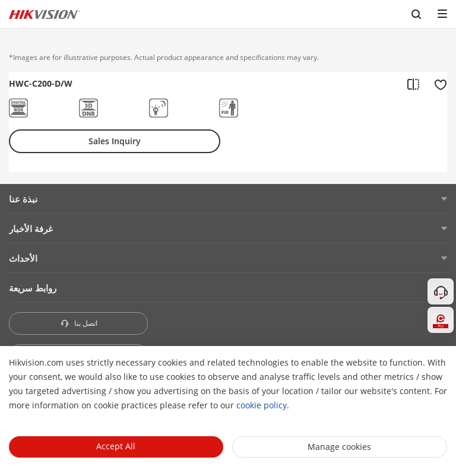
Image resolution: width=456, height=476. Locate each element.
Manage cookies (339, 447)
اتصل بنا (79, 323)
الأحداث (23, 258)
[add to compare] (413, 84)
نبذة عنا (23, 199)
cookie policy (262, 405)
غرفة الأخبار (31, 229)
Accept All (116, 446)
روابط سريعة (33, 288)
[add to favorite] (437, 84)
